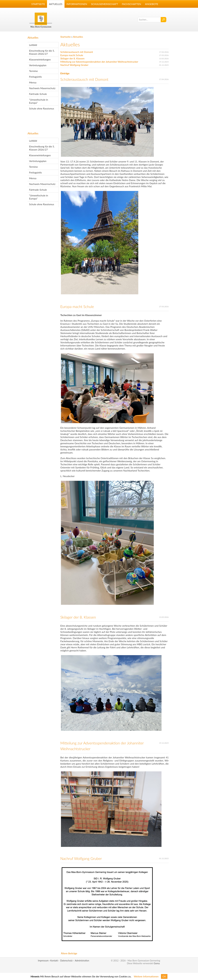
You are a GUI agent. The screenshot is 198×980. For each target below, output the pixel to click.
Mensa (33, 82)
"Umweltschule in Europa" (39, 101)
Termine (33, 71)
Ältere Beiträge (69, 953)
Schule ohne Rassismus (42, 108)
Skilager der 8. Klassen (72, 58)
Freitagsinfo (35, 77)
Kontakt (54, 961)
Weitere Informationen (146, 976)
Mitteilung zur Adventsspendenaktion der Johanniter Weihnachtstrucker (99, 62)
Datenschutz (66, 961)
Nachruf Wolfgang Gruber (74, 65)
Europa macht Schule (72, 55)
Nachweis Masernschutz (42, 88)
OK (164, 976)
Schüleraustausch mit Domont (77, 52)
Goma (157, 963)
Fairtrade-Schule (38, 94)
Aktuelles (33, 38)
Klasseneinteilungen (40, 59)
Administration (82, 961)
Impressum (43, 961)
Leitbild (33, 45)
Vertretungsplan (38, 65)
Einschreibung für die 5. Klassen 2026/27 (42, 52)
